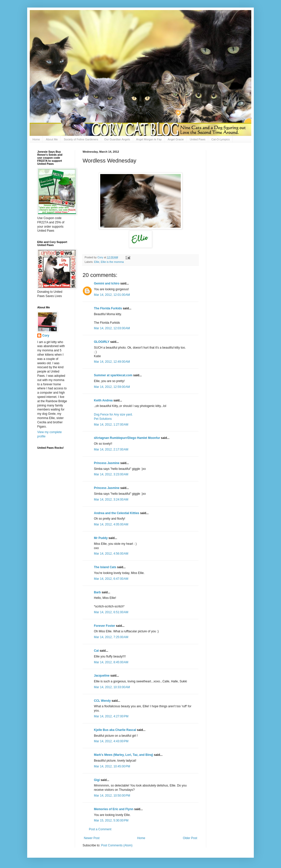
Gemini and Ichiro (107, 283)
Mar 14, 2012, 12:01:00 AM (112, 295)
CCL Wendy (102, 701)
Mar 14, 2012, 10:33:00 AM (112, 687)
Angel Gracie (176, 139)
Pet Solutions (103, 419)
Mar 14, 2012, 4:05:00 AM (111, 524)
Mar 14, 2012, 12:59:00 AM (112, 387)
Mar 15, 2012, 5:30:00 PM (111, 820)
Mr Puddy (101, 538)
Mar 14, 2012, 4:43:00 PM (111, 741)
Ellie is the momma (112, 262)
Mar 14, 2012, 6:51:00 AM (111, 612)
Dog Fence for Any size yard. (113, 415)
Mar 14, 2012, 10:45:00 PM (112, 766)
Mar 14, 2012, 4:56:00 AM (111, 554)
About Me (52, 139)
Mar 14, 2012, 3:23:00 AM (111, 474)
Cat (96, 651)
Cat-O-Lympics (220, 139)
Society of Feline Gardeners (81, 139)
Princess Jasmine (107, 463)
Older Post (190, 838)
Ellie (97, 262)
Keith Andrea (103, 400)
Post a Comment (100, 829)
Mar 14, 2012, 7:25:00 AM (111, 637)
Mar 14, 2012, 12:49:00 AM (112, 362)
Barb (98, 592)
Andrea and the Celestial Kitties (117, 513)
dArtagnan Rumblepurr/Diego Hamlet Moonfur (127, 438)
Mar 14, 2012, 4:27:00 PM (111, 716)
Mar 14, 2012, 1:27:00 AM (111, 425)
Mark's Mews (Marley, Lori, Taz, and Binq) (124, 755)
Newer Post (92, 838)
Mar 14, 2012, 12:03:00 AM (112, 328)
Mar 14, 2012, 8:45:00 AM (111, 662)
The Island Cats (105, 567)
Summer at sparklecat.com (113, 375)
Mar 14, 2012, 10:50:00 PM (112, 796)
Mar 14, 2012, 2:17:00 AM (111, 449)
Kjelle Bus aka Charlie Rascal (115, 730)
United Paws (198, 139)
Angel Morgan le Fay (149, 139)
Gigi (97, 780)
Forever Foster (104, 626)
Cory (46, 336)
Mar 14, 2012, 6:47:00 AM (111, 579)
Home (36, 139)
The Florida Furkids (108, 308)
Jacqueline (102, 676)
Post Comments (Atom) (117, 845)
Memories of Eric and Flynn (114, 809)
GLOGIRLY (102, 342)
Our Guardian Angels (117, 139)
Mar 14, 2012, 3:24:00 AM (111, 500)
